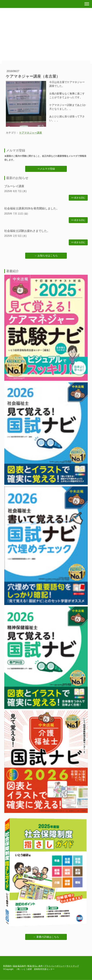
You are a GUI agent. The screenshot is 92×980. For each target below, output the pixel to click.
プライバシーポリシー (54, 966)
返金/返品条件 (19, 966)
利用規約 (7, 966)
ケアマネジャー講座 (31, 133)
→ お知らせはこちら (46, 256)
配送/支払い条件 (35, 966)
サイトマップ (73, 966)
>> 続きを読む (78, 198)
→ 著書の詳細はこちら (46, 937)
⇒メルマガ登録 (46, 169)
